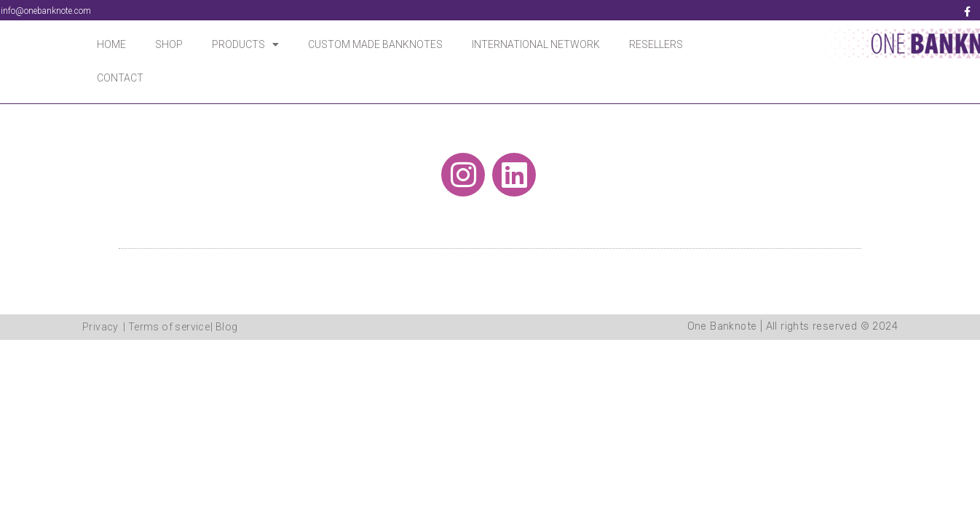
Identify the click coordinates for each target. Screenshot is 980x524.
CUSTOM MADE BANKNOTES (375, 44)
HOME (111, 44)
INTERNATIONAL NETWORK (536, 44)
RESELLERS (656, 44)
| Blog (224, 327)
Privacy (100, 327)
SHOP (169, 44)
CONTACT (120, 78)
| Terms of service (166, 327)
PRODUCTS (245, 44)
